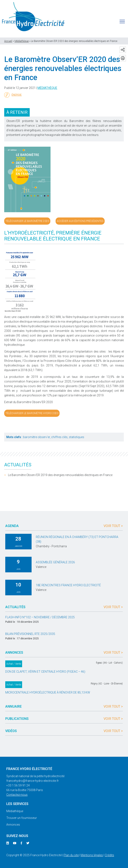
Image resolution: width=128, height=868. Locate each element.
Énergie (13, 95)
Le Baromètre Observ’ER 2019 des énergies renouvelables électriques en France (60, 475)
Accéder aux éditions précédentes (80, 221)
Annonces (13, 825)
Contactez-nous (17, 795)
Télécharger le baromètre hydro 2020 (32, 413)
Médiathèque (22, 41)
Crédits (109, 855)
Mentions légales (92, 855)
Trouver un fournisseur (22, 818)
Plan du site (71, 855)
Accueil (8, 41)
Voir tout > (113, 526)
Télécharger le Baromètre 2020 (27, 221)
